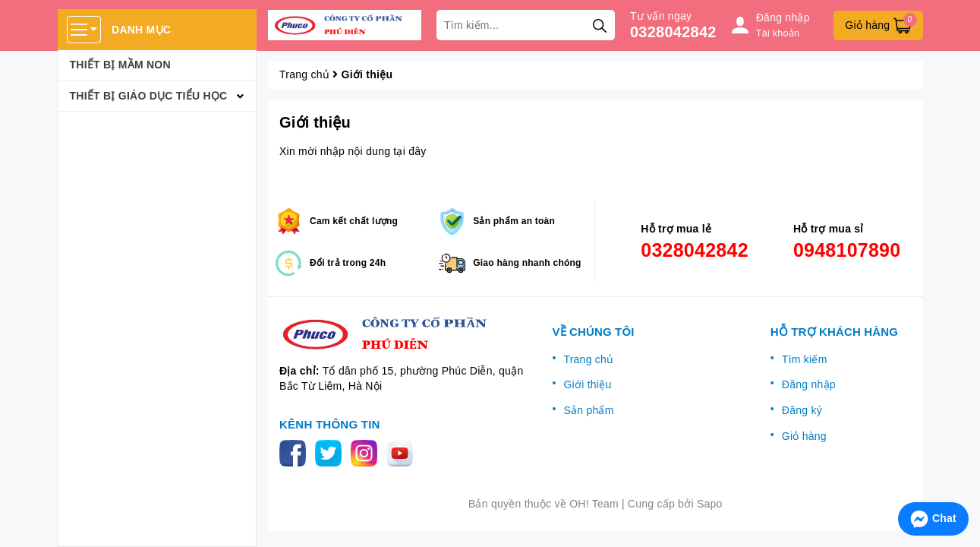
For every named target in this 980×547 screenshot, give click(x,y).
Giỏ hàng (804, 436)
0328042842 (673, 32)
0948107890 (847, 250)
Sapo (710, 504)
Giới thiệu (315, 122)
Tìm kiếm (805, 359)
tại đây (410, 151)
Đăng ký (802, 410)
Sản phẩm (588, 410)
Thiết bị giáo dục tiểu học (149, 96)
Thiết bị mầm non (120, 65)
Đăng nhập (809, 384)
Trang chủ (588, 359)
